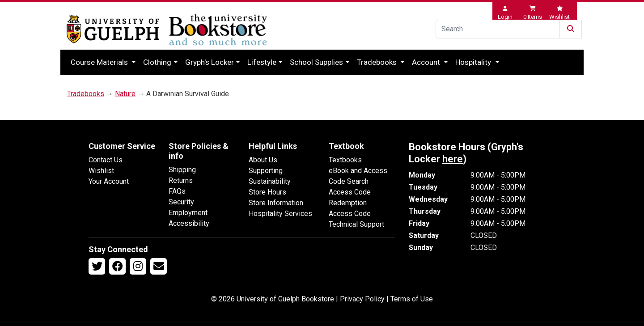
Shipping (182, 170)
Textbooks (345, 160)
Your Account (109, 181)
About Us (263, 160)
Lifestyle (262, 62)
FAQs (177, 191)
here (453, 159)
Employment (188, 213)
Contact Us (106, 160)
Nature (125, 94)
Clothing (157, 62)
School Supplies (316, 62)
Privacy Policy (362, 299)
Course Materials (100, 62)
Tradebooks (378, 62)
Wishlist (101, 171)
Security (181, 202)
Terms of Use (412, 299)
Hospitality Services (280, 214)
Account (427, 62)
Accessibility (189, 223)
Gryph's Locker (210, 62)
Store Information (276, 203)
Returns (181, 180)
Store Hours (267, 192)
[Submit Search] (571, 29)
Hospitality (474, 62)
